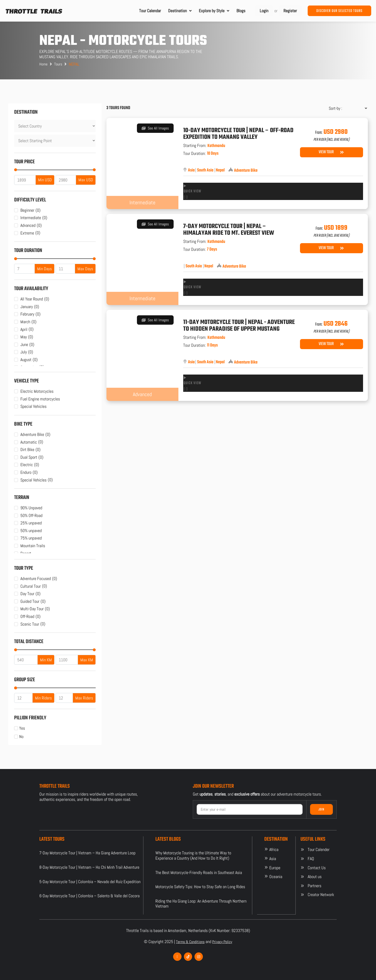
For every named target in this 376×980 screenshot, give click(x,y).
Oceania (276, 877)
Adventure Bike (246, 171)
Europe (275, 868)
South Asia (205, 170)
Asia (191, 170)
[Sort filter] (346, 108)
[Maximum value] (66, 180)
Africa (274, 850)
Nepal (220, 170)
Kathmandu (216, 146)
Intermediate (142, 202)
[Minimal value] (55, 170)
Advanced (142, 394)
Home (43, 64)
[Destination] (55, 126)
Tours (58, 64)
